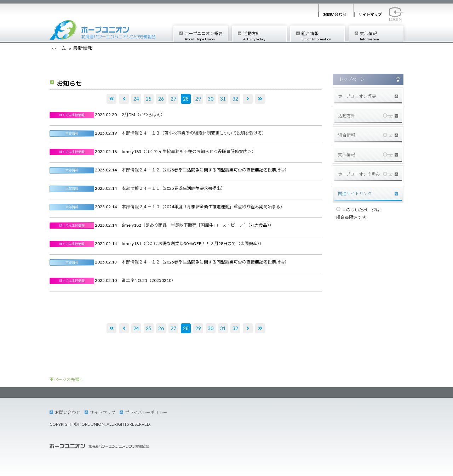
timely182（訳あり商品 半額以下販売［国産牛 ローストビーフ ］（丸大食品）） (198, 225)
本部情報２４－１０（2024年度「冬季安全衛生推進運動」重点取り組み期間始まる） (203, 207)
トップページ (352, 79)
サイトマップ (370, 14)
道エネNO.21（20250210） (149, 280)
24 (136, 99)
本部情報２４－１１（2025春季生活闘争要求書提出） (173, 188)
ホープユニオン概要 (206, 36)
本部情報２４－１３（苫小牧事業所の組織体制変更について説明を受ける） (194, 133)
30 (211, 99)
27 (173, 99)
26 (161, 99)
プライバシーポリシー (146, 412)
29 (198, 99)
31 (223, 99)
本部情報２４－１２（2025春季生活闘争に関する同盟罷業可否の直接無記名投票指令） (205, 170)
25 (149, 99)
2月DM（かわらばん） (143, 115)
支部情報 (381, 36)
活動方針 (265, 36)
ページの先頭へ (69, 379)
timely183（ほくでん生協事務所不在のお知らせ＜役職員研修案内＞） (189, 151)
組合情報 (323, 36)
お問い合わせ (335, 14)
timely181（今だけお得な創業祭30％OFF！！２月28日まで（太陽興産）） (193, 243)
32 (235, 99)
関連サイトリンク (355, 194)
